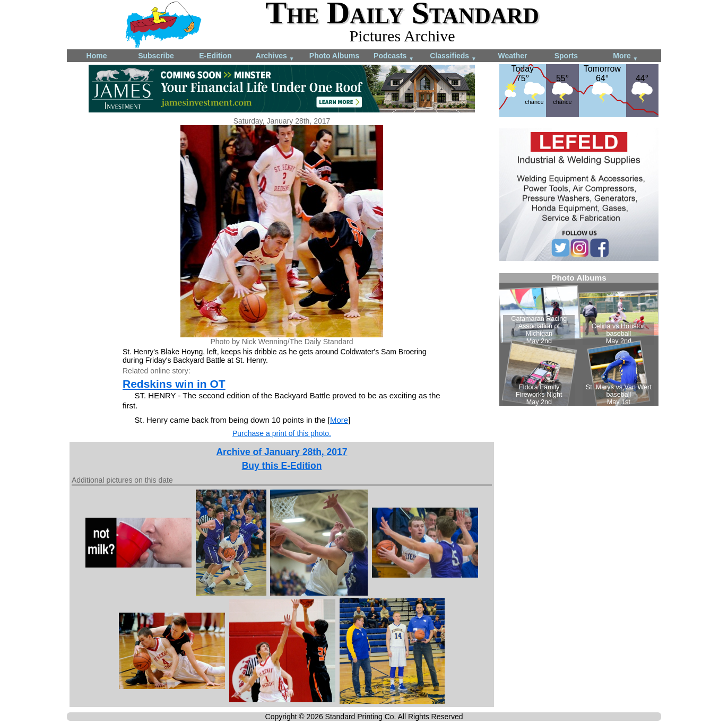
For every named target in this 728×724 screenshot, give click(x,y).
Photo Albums (334, 56)
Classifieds (453, 56)
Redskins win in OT (174, 384)
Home (97, 56)
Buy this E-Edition (282, 466)
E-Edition (215, 56)
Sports (566, 56)
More (625, 56)
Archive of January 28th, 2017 (281, 452)
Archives (275, 56)
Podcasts (394, 56)
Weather (513, 56)
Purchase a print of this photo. (282, 433)
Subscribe (156, 56)
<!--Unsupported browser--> (579, 339)
